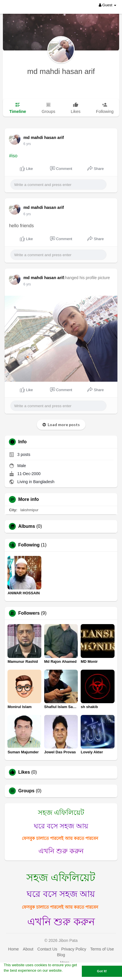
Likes (24, 772)
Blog (61, 955)
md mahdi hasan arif (61, 71)
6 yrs (27, 144)
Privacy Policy (74, 949)
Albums (27, 526)
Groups (26, 791)
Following (29, 545)
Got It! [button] (102, 971)
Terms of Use (102, 949)
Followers (29, 613)
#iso (13, 156)
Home (13, 949)
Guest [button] (108, 5)
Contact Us (47, 949)
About (28, 949)
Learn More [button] (14, 976)
